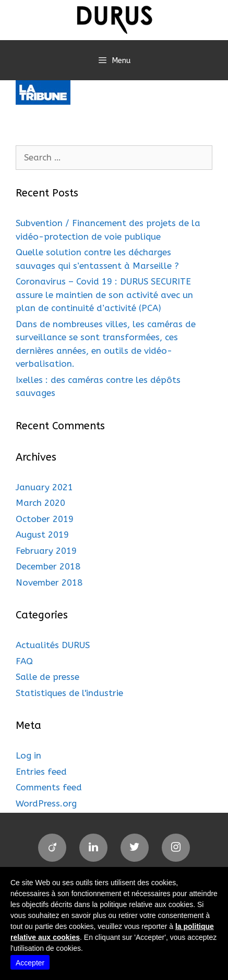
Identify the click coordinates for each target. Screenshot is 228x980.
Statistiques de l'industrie (69, 693)
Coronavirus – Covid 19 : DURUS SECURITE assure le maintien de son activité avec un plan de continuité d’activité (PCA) (104, 295)
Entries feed (41, 772)
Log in (28, 755)
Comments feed (49, 787)
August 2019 (42, 535)
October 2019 (45, 519)
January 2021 (44, 487)
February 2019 (46, 551)
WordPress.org (46, 803)
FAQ (24, 661)
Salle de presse (47, 677)
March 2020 (40, 503)
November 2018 (49, 582)
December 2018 (48, 566)
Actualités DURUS (53, 645)
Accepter (30, 963)
